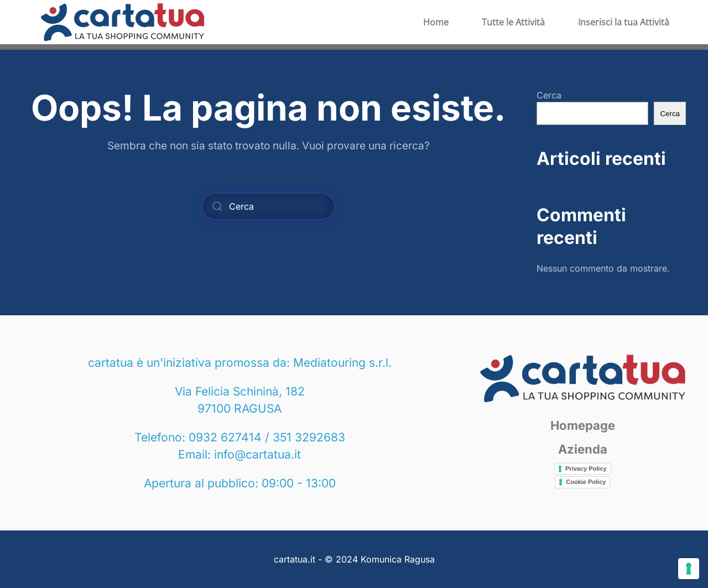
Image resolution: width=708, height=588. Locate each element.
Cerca (549, 95)
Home (436, 22)
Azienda (583, 449)
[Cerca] (268, 206)
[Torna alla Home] (123, 22)
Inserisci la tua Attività (624, 22)
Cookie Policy (586, 482)
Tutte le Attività (513, 22)
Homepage (583, 425)
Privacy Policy (586, 469)
